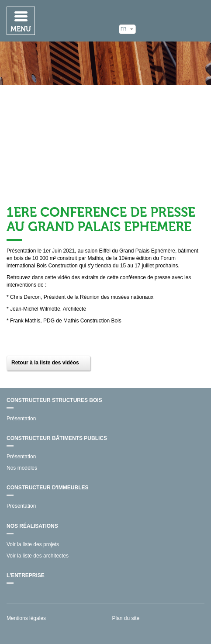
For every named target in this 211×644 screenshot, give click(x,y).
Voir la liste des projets (33, 544)
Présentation (21, 419)
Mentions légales (26, 618)
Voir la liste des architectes (38, 556)
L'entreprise (26, 575)
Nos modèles (22, 468)
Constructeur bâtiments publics (57, 438)
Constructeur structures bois (54, 400)
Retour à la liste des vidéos (45, 363)
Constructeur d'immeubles (48, 488)
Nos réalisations (32, 526)
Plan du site (126, 618)
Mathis (172, 20)
